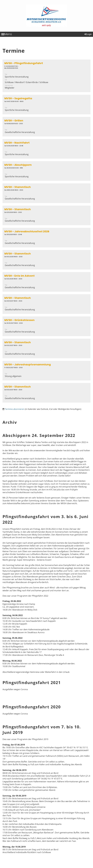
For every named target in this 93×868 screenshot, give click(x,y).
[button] (46, 76)
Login (88, 34)
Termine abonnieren (15, 409)
